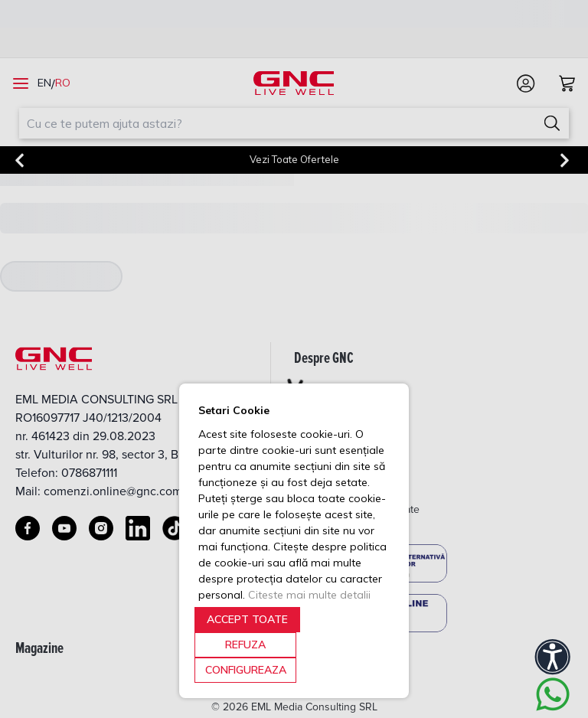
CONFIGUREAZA (246, 670)
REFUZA (245, 645)
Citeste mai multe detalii (309, 595)
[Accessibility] (553, 657)
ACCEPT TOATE (247, 619)
